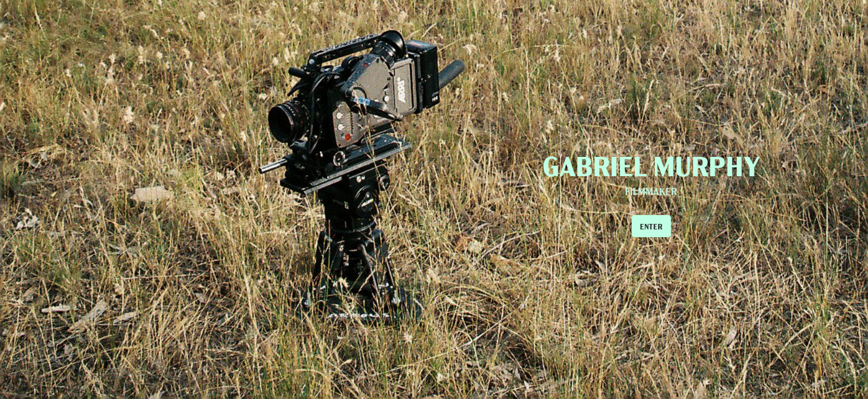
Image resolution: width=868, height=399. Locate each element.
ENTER (651, 226)
